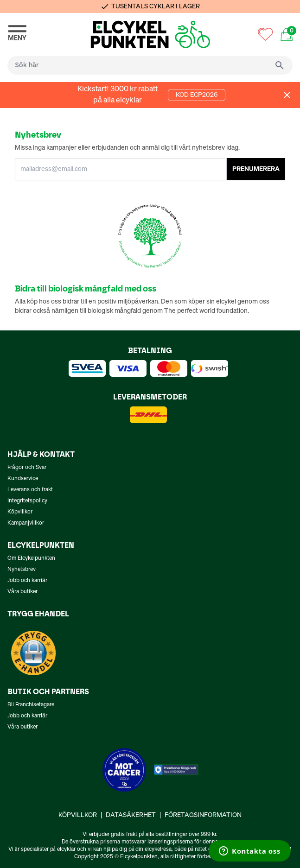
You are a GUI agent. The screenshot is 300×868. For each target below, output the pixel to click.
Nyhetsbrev (22, 570)
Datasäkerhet (131, 815)
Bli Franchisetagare (31, 705)
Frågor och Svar (27, 468)
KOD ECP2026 (197, 95)
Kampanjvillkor (26, 523)
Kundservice (23, 479)
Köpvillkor (20, 512)
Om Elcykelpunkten (31, 558)
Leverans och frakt (30, 490)
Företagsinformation (203, 815)
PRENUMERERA (256, 169)
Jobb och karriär (27, 581)
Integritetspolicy (27, 501)
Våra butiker (22, 592)
